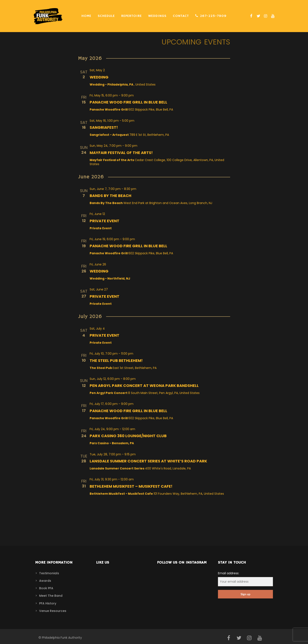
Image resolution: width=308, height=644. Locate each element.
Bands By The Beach (110, 196)
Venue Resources (53, 611)
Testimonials (49, 573)
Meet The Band (51, 596)
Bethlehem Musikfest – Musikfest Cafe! (131, 486)
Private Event (104, 221)
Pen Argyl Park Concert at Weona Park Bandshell (144, 386)
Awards (45, 581)
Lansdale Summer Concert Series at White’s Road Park (148, 461)
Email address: (245, 579)
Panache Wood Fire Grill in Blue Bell (128, 102)
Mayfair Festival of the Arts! (121, 153)
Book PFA (46, 588)
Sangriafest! (104, 127)
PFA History (48, 603)
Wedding (99, 77)
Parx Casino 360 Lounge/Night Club (128, 436)
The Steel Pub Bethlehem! (116, 360)
